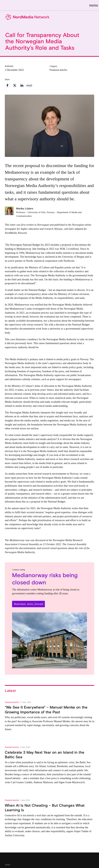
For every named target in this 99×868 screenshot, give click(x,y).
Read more (29, 604)
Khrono (58, 229)
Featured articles (58, 70)
